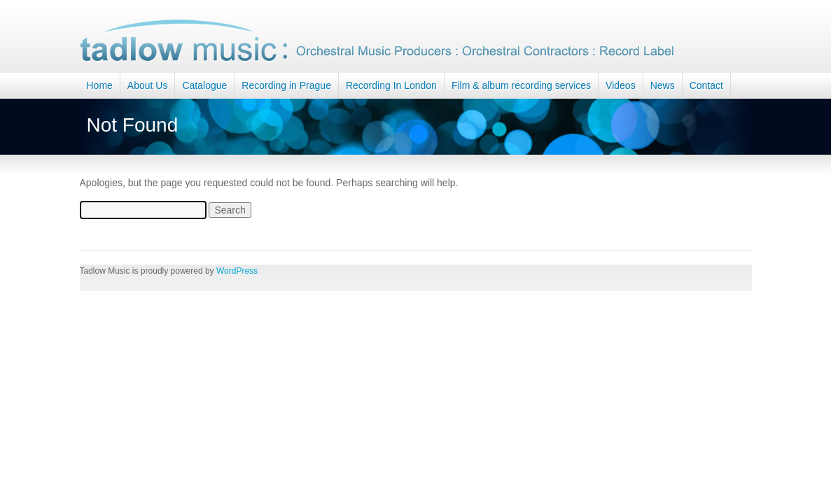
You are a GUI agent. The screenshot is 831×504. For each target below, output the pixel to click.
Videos (621, 85)
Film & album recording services (521, 85)
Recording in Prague (286, 85)
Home (100, 85)
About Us (148, 85)
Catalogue (204, 85)
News (663, 85)
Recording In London (391, 85)
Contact (706, 85)
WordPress (237, 271)
